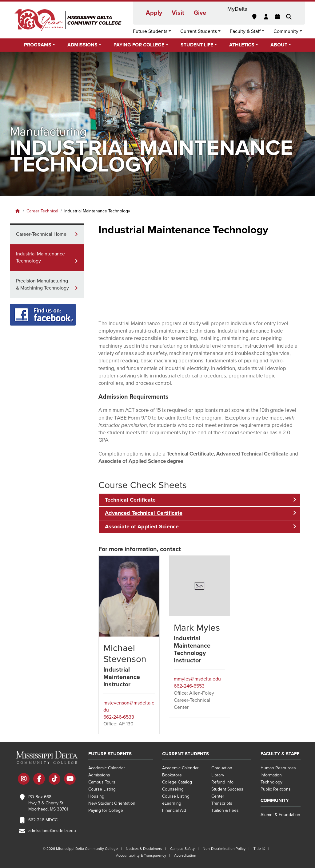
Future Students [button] (150, 31)
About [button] (279, 45)
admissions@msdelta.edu (52, 831)
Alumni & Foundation (280, 815)
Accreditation (185, 855)
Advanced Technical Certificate (144, 513)
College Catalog (177, 782)
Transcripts (222, 803)
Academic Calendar (107, 768)
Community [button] (286, 31)
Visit (178, 13)
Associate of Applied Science (142, 527)
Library (218, 775)
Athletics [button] (242, 45)
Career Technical (42, 211)
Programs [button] (38, 45)
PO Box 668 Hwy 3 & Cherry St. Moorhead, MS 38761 (48, 803)
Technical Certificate (130, 500)
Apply (154, 13)
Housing (96, 796)
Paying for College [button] (139, 45)
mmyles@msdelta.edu (197, 679)
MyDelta (237, 9)
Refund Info (222, 782)
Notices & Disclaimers (144, 849)
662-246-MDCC (43, 820)
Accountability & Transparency (141, 855)
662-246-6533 (119, 717)
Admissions (99, 775)
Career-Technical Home (41, 234)
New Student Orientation (112, 803)
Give (200, 13)
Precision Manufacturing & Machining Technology (42, 284)
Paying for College (106, 810)
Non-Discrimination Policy (224, 849)
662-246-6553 (189, 686)
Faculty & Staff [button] (245, 31)
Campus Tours (102, 782)
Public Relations (276, 789)
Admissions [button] (82, 45)
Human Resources (278, 768)
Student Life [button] (197, 45)
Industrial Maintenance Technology (40, 257)
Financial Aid (174, 810)
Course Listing (102, 789)
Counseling (173, 789)
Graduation (222, 768)
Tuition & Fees (225, 810)
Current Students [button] (199, 31)
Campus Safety (182, 849)
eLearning (172, 803)
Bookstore (172, 775)
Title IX (259, 849)
